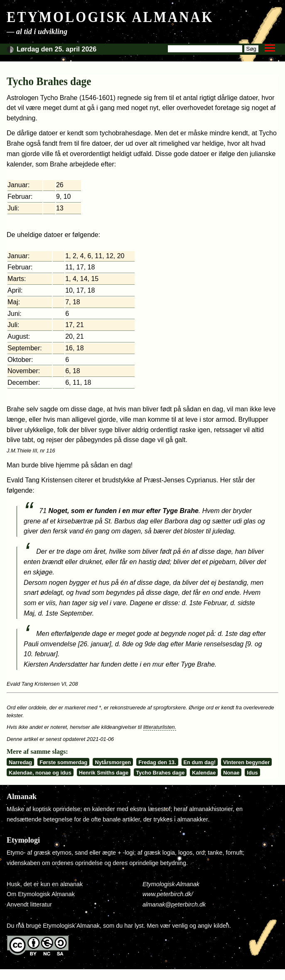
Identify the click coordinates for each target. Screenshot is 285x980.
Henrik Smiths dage (104, 773)
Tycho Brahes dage (160, 773)
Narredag (20, 762)
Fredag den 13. (157, 762)
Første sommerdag (63, 762)
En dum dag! (200, 762)
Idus (252, 773)
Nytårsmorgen (113, 762)
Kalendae (204, 773)
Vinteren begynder (246, 762)
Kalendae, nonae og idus (40, 773)
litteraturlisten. (160, 727)
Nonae (231, 773)
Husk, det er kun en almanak (45, 884)
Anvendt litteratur (29, 904)
